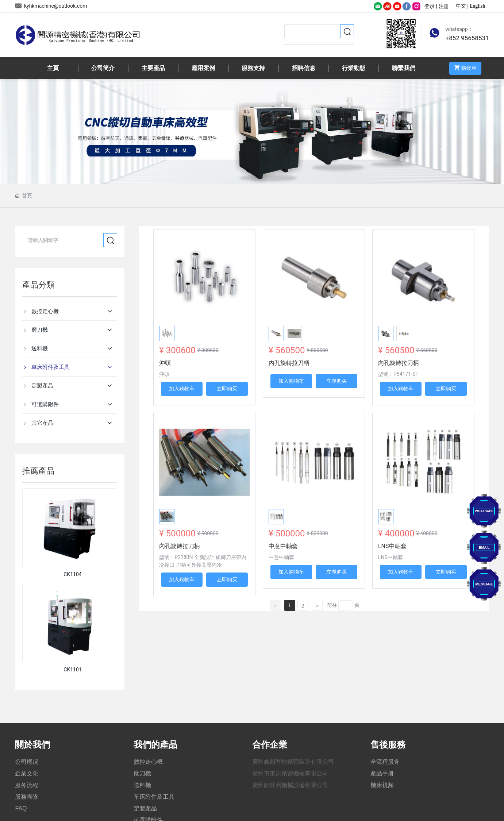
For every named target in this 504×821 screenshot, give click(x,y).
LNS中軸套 (392, 546)
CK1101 (72, 670)
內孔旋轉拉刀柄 (289, 363)
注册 (444, 6)
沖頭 (165, 363)
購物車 (464, 68)
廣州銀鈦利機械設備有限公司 (290, 785)
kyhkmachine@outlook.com (51, 6)
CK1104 (72, 574)
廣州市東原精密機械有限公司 (290, 773)
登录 (430, 6)
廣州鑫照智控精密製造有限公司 (293, 762)
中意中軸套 (283, 546)
